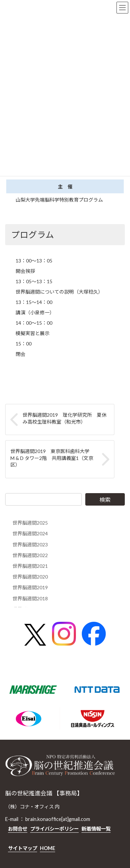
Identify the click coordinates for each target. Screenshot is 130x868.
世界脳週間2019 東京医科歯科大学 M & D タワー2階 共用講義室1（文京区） (52, 458)
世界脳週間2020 (30, 577)
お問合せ (18, 829)
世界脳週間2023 (30, 544)
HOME (47, 848)
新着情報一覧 (96, 829)
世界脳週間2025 (30, 523)
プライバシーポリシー (54, 829)
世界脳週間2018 (30, 598)
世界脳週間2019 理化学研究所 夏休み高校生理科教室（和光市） (64, 418)
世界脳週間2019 (30, 587)
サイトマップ (23, 848)
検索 (105, 500)
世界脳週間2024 (30, 534)
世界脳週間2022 (30, 555)
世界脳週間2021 (30, 566)
